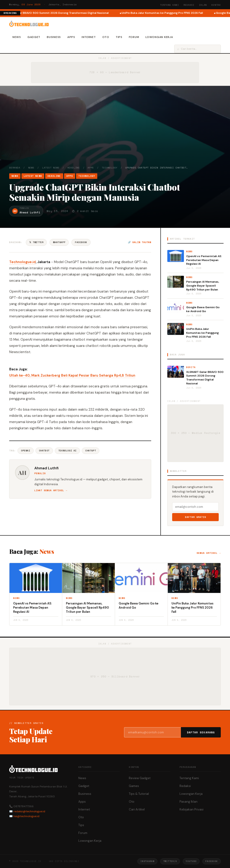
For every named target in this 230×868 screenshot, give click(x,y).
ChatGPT (91, 451)
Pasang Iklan (189, 802)
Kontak (216, 5)
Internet (89, 37)
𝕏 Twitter (36, 242)
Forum (134, 37)
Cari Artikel (137, 809)
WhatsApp (59, 242)
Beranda (15, 168)
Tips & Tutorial (139, 794)
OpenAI (26, 451)
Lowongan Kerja (159, 37)
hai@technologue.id (26, 816)
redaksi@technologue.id (29, 811)
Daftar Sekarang (201, 732)
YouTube (191, 861)
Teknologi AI (67, 451)
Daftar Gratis (196, 517)
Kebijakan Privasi (192, 809)
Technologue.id (22, 262)
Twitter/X (170, 861)
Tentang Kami (169, 5)
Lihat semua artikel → (51, 490)
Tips (119, 37)
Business (54, 37)
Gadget (34, 37)
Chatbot (44, 451)
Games (134, 786)
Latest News (51, 168)
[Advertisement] (115, 131)
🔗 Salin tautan (140, 242)
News (17, 37)
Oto (106, 37)
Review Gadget (140, 778)
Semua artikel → (209, 553)
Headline (74, 168)
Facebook (81, 242)
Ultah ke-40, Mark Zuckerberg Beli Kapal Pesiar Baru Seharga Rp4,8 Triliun (72, 375)
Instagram (147, 861)
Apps (71, 37)
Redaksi (189, 5)
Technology (109, 168)
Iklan (203, 5)
